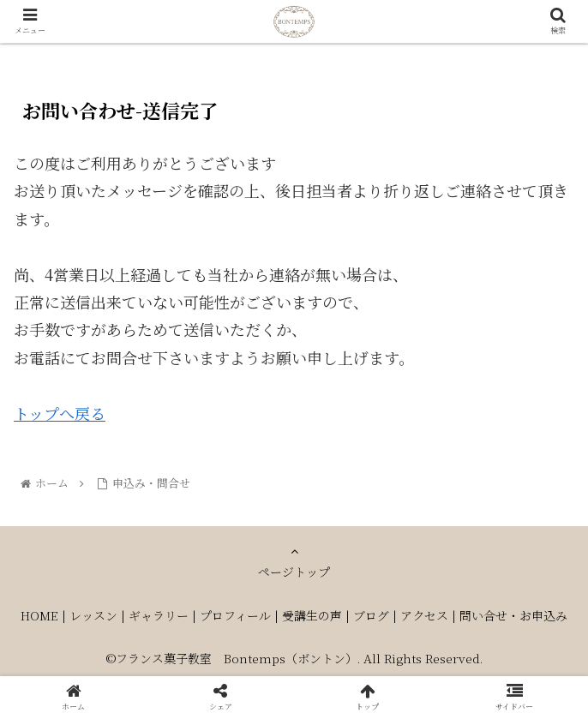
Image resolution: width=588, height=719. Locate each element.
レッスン (93, 615)
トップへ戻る (60, 413)
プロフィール (235, 615)
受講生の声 (312, 615)
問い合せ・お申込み (513, 615)
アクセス (424, 615)
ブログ (371, 615)
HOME (39, 615)
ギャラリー (159, 615)
